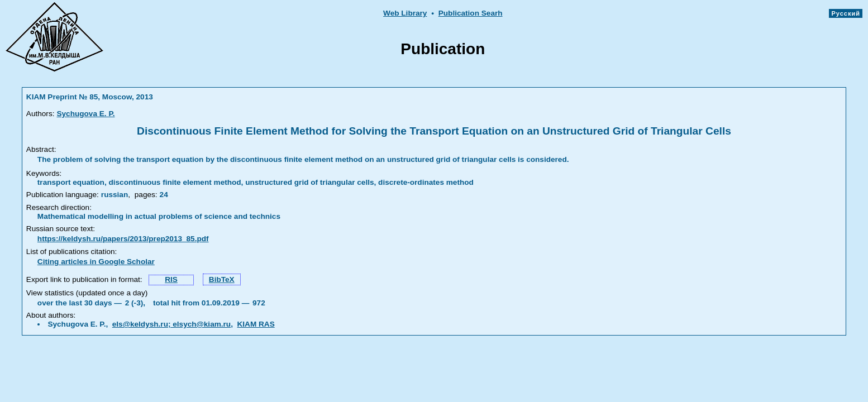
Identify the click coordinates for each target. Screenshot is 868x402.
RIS (171, 279)
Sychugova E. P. (85, 114)
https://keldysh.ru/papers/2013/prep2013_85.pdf (123, 239)
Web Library (405, 13)
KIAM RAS (256, 324)
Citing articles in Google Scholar (96, 262)
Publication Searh (471, 13)
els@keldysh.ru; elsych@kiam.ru (171, 324)
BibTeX (222, 279)
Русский (846, 13)
